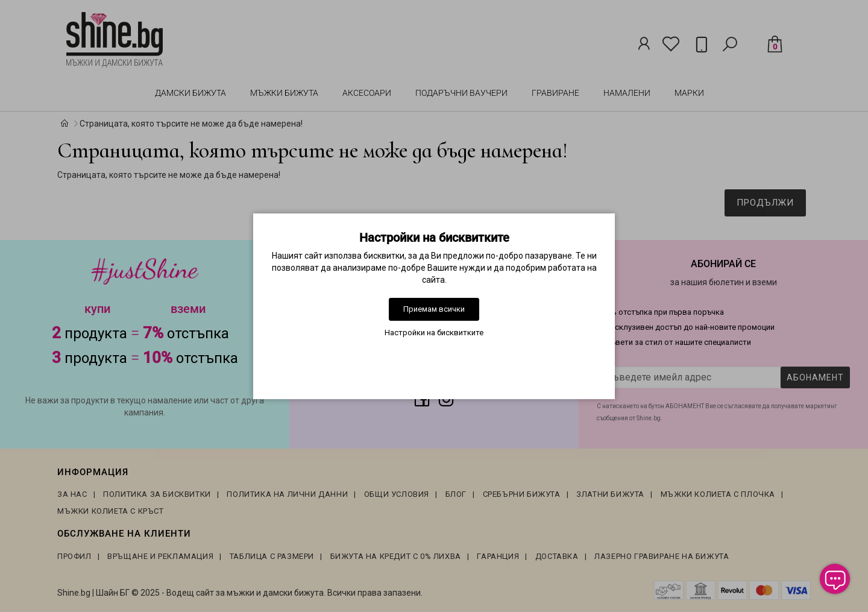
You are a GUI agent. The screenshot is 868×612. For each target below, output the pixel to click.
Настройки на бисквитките (434, 333)
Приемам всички (434, 309)
